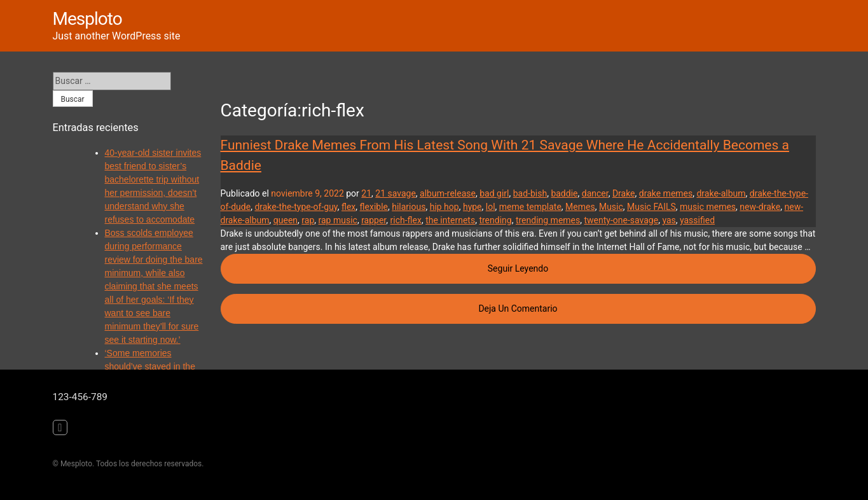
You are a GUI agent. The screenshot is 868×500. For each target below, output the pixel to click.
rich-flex (406, 220)
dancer (595, 193)
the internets (450, 220)
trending (495, 220)
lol (491, 207)
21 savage (396, 193)
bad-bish (530, 193)
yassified (697, 220)
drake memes (666, 193)
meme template (530, 207)
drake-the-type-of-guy (296, 207)
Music (611, 207)
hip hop (444, 207)
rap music (338, 220)
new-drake (760, 207)
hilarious (409, 207)
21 (366, 193)
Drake (624, 193)
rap (308, 220)
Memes (580, 207)
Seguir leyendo (652, 268)
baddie (564, 193)
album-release (448, 193)
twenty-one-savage (621, 220)
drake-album (721, 193)
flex (348, 207)
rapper (374, 220)
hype (472, 207)
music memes (708, 207)
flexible (374, 207)
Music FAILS (651, 207)
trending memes (548, 220)
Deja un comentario (647, 308)
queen (286, 220)
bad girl (494, 193)
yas (669, 220)
